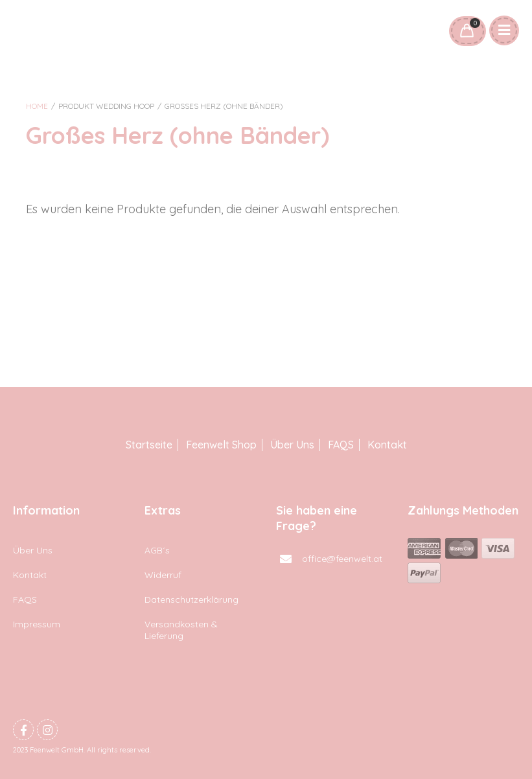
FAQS (341, 445)
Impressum (37, 624)
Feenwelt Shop (221, 445)
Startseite (149, 445)
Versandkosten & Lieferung (181, 630)
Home (37, 106)
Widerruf (163, 575)
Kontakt (387, 445)
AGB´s (157, 550)
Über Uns (292, 445)
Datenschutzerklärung (191, 599)
